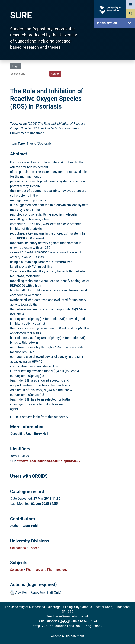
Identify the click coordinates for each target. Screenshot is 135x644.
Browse (115, 68)
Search (115, 79)
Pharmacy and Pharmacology (47, 570)
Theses (34, 548)
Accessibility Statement (67, 636)
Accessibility (115, 134)
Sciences (17, 570)
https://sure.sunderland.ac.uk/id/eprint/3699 (49, 461)
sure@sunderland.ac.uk (72, 616)
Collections (18, 548)
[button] (12, 592)
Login (16, 66)
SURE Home (115, 34)
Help (115, 123)
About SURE (115, 56)
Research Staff (115, 112)
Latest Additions (115, 90)
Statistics (115, 101)
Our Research (115, 45)
